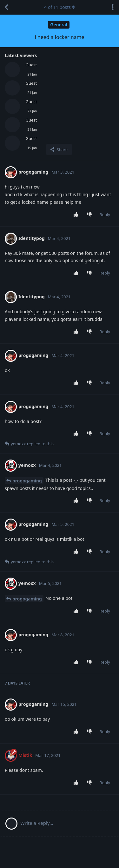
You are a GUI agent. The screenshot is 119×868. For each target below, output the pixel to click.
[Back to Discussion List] (6, 7)
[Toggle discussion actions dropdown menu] (113, 7)
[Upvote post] (77, 215)
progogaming (27, 481)
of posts (59, 7)
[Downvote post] (91, 215)
